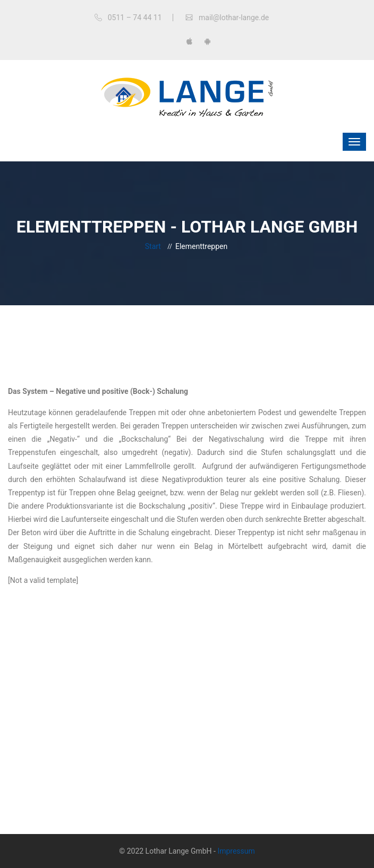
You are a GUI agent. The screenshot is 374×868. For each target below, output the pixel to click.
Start (153, 246)
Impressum (236, 851)
